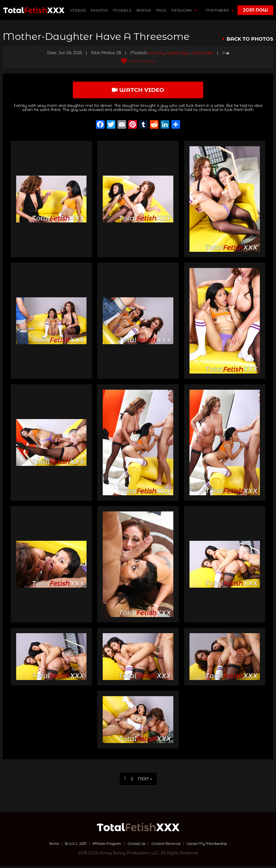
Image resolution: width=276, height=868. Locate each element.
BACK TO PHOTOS (250, 39)
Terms (42, 845)
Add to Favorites (138, 61)
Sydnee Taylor (177, 53)
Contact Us (136, 845)
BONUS (144, 10)
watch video (138, 91)
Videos (78, 10)
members (220, 10)
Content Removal (169, 845)
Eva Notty (152, 53)
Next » (145, 780)
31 (230, 53)
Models (122, 10)
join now (255, 10)
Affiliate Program (102, 845)
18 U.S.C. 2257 (67, 845)
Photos (100, 10)
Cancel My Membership (216, 845)
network (184, 10)
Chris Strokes (205, 53)
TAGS (161, 10)
